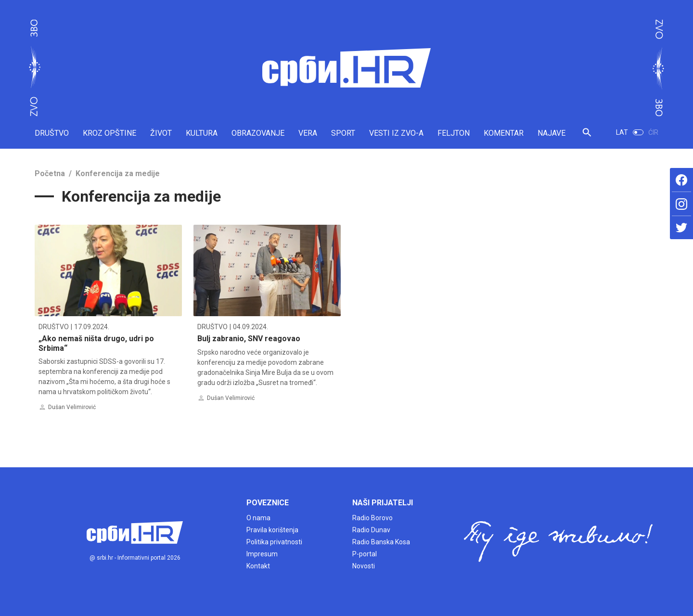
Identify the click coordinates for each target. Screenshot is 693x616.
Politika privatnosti (274, 542)
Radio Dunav (371, 530)
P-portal (365, 554)
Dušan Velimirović (72, 407)
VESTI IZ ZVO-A (396, 133)
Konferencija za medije (118, 173)
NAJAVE (552, 133)
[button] (587, 136)
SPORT (343, 133)
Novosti (364, 566)
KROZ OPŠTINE (109, 133)
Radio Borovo (372, 518)
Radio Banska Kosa (381, 542)
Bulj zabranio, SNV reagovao (249, 339)
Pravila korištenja (272, 530)
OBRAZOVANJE (258, 133)
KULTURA (202, 133)
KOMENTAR (504, 133)
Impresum (262, 554)
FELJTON (454, 133)
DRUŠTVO (52, 133)
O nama (258, 518)
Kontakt (258, 566)
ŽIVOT (161, 133)
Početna (50, 173)
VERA (308, 133)
